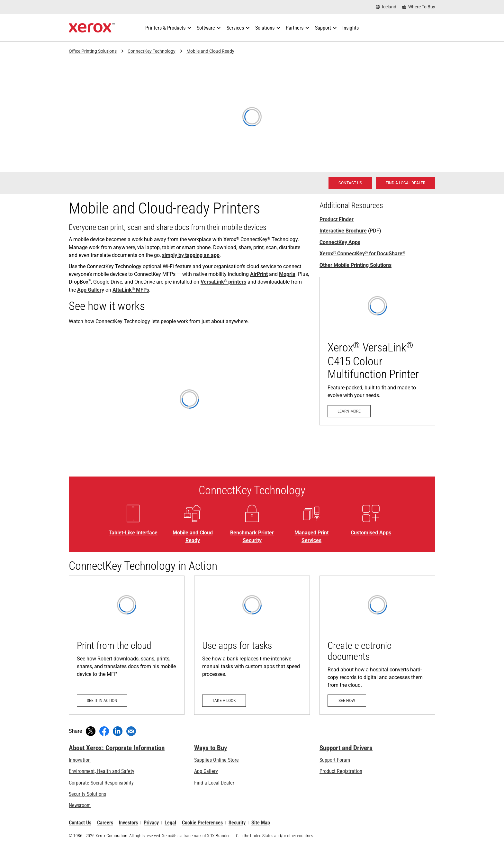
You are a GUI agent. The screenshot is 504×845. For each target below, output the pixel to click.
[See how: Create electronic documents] (377, 645)
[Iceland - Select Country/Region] (386, 7)
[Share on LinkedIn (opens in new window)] (118, 731)
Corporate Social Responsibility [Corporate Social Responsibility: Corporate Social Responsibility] (101, 783)
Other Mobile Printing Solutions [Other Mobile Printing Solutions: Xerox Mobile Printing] (355, 265)
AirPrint (259, 274)
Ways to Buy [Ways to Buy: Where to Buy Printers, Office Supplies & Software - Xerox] (211, 748)
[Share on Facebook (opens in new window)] (104, 731)
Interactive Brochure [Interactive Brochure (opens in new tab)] (343, 231)
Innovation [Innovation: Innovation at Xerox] (80, 760)
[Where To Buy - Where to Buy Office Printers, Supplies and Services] (419, 7)
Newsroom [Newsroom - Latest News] (80, 805)
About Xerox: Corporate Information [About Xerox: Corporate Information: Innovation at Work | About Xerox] (117, 748)
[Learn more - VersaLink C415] (377, 351)
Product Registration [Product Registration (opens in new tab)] (341, 771)
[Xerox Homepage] (92, 28)
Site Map (261, 823)
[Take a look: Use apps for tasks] (252, 645)
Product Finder (337, 219)
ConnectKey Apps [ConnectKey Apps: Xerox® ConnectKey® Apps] (340, 242)
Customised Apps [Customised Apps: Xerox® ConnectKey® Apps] (371, 533)
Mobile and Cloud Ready (210, 51)
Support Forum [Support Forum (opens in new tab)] (335, 760)
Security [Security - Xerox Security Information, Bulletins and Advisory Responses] (237, 823)
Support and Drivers (346, 748)
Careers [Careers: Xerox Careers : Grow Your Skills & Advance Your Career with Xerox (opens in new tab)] (105, 823)
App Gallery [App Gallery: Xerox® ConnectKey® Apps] (91, 290)
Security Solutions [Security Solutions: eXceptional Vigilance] (87, 794)
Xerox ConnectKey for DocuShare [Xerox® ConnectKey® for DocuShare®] (362, 254)
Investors (128, 823)
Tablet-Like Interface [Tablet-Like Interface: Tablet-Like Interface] (133, 533)
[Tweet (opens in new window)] (91, 731)
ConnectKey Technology (152, 51)
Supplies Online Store (216, 760)
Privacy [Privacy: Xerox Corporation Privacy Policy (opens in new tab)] (151, 823)
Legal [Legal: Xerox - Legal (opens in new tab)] (170, 823)
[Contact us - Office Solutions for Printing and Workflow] (350, 183)
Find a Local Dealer (214, 783)
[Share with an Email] (131, 731)
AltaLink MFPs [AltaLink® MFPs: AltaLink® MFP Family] (131, 290)
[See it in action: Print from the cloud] (127, 645)
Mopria (287, 274)
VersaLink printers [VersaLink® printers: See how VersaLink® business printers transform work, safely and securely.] (223, 282)
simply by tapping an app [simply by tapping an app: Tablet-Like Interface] (191, 255)
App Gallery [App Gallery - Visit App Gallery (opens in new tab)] (206, 771)
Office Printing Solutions (93, 51)
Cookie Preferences (202, 823)
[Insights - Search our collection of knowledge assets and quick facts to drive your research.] (351, 28)
